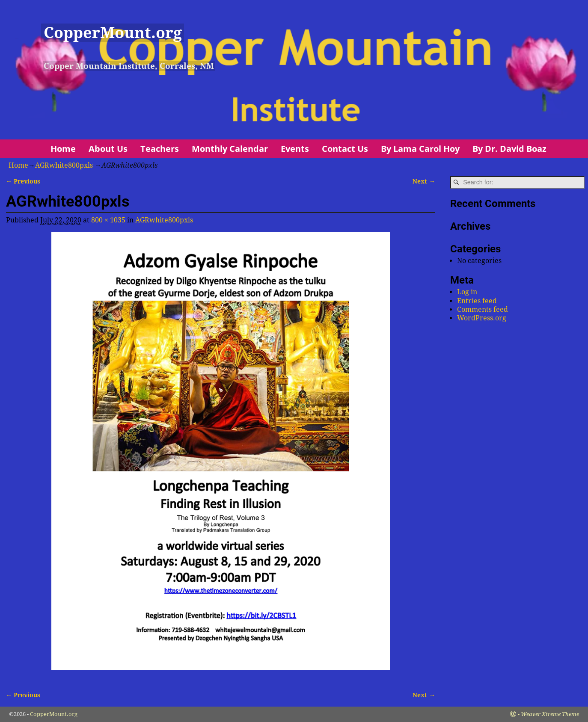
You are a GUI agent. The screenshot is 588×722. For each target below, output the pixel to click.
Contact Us (345, 149)
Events (295, 149)
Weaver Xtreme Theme (550, 714)
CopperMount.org (113, 33)
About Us (108, 149)
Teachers (160, 149)
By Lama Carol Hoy (420, 149)
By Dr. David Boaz (509, 149)
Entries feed (477, 301)
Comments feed (483, 309)
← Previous (23, 181)
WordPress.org (482, 318)
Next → (424, 181)
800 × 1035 (108, 220)
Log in (467, 292)
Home (63, 149)
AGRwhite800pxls (64, 165)
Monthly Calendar (230, 149)
